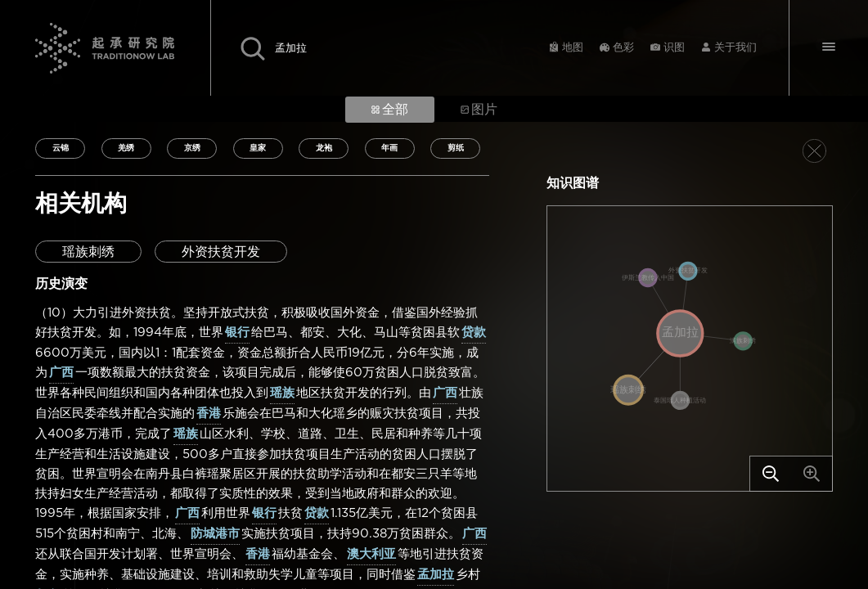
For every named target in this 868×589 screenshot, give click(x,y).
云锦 (61, 148)
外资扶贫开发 (221, 252)
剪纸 (456, 148)
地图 (573, 48)
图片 (479, 110)
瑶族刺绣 (88, 252)
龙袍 (324, 148)
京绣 (192, 148)
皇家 (258, 148)
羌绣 (126, 148)
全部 (390, 110)
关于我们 (735, 48)
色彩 (623, 48)
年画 (389, 148)
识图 (674, 48)
